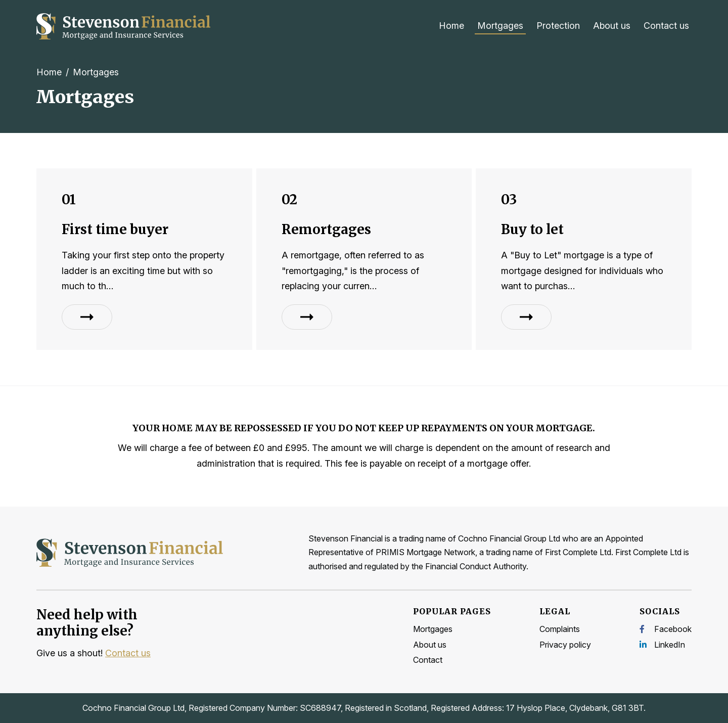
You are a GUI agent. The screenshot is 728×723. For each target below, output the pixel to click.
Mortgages (500, 26)
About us (612, 26)
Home (451, 26)
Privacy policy (565, 645)
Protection (558, 26)
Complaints (560, 629)
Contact (428, 660)
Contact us (666, 26)
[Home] (124, 26)
